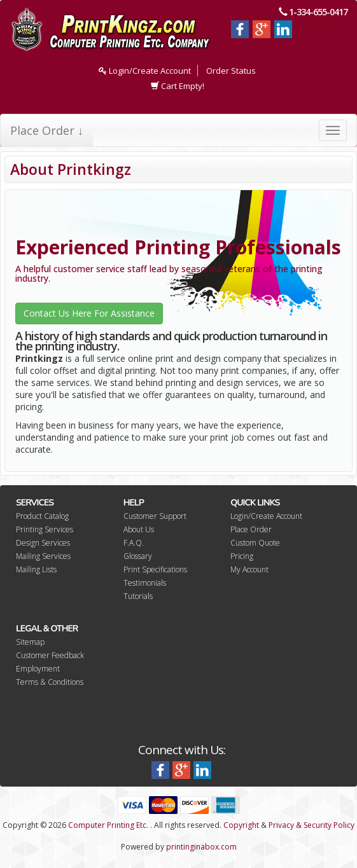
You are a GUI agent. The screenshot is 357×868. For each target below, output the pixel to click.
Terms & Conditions (50, 682)
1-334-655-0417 (318, 12)
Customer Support (155, 516)
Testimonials (145, 583)
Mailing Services (43, 556)
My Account (249, 569)
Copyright (241, 825)
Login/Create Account (145, 71)
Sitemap (30, 642)
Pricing (242, 556)
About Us (139, 529)
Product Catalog (42, 516)
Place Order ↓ (47, 130)
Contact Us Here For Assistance (89, 313)
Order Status (231, 71)
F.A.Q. (134, 543)
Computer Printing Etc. (108, 825)
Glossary (138, 556)
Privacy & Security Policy (311, 825)
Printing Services (45, 529)
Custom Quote (255, 543)
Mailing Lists (36, 569)
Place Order (251, 529)
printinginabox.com (201, 847)
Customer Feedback (50, 655)
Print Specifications (155, 569)
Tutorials (138, 596)
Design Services (43, 543)
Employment (38, 669)
